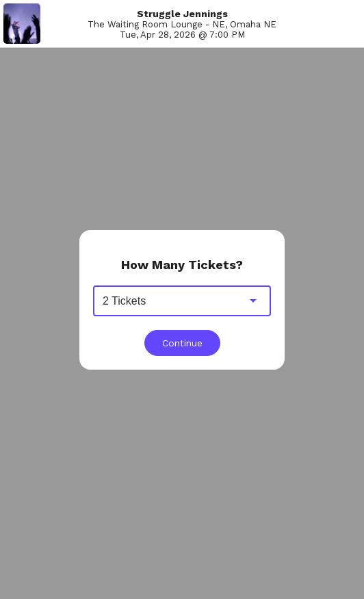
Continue (182, 343)
